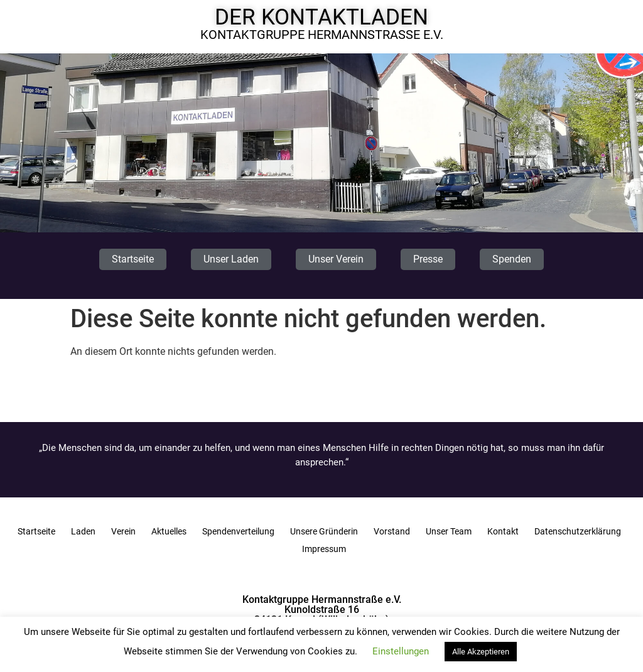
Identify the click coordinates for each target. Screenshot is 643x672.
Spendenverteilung (238, 531)
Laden (83, 531)
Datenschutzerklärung (578, 531)
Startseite (36, 531)
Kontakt (503, 531)
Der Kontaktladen (321, 17)
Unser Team (449, 531)
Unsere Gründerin (324, 531)
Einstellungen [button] (401, 651)
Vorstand (392, 531)
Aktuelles (169, 531)
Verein (123, 531)
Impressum (324, 549)
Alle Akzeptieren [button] (481, 652)
